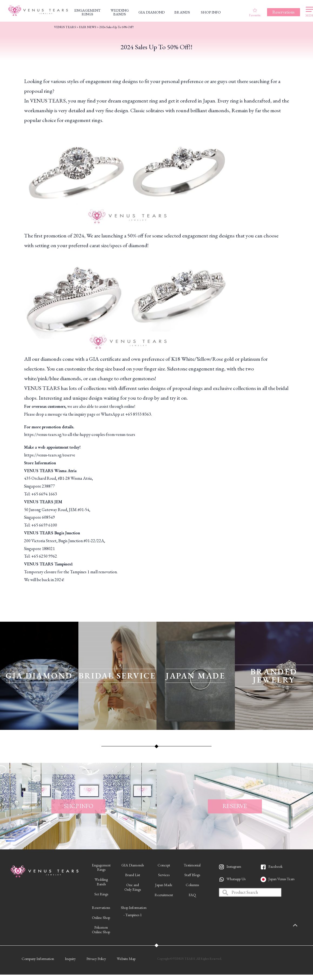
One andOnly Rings (133, 887)
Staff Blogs (192, 875)
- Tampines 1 (133, 915)
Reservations (101, 908)
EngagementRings (101, 867)
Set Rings (101, 894)
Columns (192, 885)
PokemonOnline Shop (101, 930)
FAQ (192, 895)
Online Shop (101, 918)
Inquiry (70, 959)
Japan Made (164, 885)
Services (164, 875)
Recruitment (164, 895)
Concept (164, 865)
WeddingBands (101, 882)
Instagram (234, 866)
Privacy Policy (96, 959)
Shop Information (134, 908)
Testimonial (192, 865)
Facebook (275, 866)
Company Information (38, 959)
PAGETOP (301, 926)
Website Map (126, 959)
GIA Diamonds (133, 865)
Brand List (133, 875)
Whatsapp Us (236, 879)
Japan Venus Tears (281, 879)
